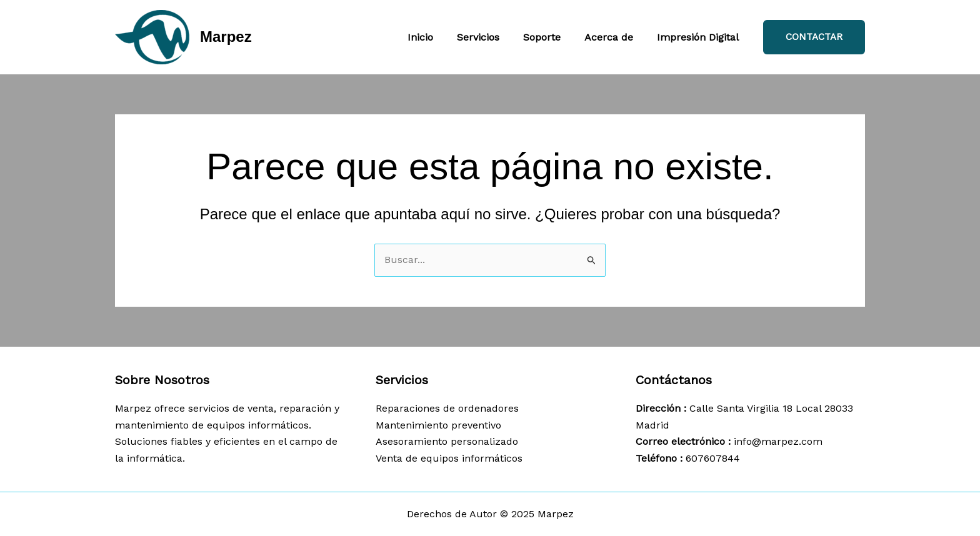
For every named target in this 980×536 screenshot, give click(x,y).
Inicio (437, 37)
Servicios (491, 37)
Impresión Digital (700, 37)
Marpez (226, 37)
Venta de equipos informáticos (449, 458)
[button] (814, 37)
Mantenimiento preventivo (438, 425)
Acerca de (614, 37)
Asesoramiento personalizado (447, 441)
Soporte (551, 37)
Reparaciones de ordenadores (447, 408)
